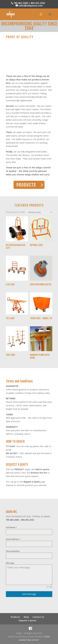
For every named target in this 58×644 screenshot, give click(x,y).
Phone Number (13, 551)
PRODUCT (19, 469)
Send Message (29, 594)
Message (10, 563)
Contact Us (38, 617)
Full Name (11, 527)
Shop (26, 617)
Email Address (13, 539)
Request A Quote (32, 482)
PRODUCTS (26, 185)
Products (15, 617)
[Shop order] (39, 212)
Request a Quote (27, 620)
